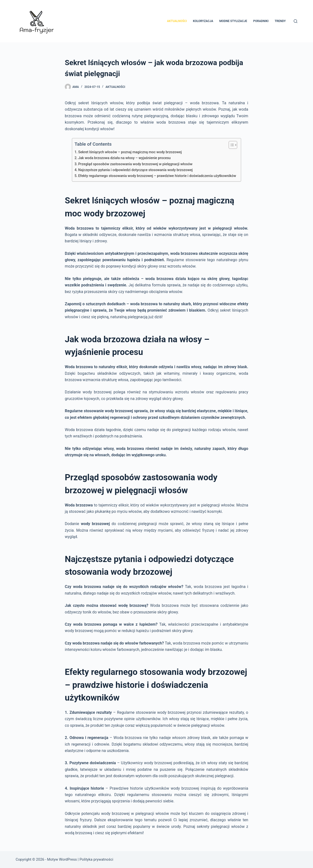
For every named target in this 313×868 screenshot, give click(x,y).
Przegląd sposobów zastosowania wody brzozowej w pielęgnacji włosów (135, 164)
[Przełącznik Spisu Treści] (230, 145)
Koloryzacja (203, 21)
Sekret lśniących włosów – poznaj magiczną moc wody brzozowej (130, 152)
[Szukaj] (296, 21)
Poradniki (261, 21)
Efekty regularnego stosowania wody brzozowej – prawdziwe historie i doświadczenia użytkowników (157, 176)
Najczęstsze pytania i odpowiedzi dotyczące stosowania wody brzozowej (135, 170)
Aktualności (177, 21)
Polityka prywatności (96, 859)
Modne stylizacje (233, 21)
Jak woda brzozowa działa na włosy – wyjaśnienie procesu (124, 158)
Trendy (280, 21)
